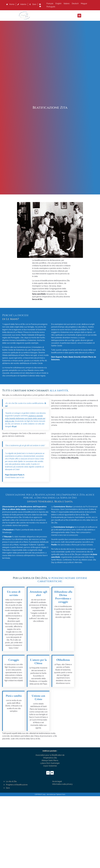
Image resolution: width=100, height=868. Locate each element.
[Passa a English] (58, 4)
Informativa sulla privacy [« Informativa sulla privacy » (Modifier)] (62, 784)
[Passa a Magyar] (84, 4)
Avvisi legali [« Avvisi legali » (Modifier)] (57, 781)
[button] (79, 16)
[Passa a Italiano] (67, 4)
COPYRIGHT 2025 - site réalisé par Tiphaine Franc (50, 794)
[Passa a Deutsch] (75, 4)
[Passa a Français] (50, 4)
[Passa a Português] (51, 7)
